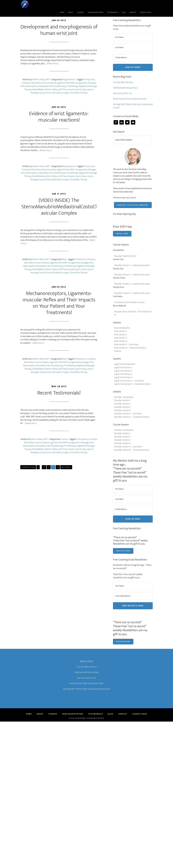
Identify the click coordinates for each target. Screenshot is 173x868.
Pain (51, 86)
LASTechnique (40, 4)
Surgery (66, 93)
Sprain (42, 93)
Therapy (84, 93)
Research (71, 80)
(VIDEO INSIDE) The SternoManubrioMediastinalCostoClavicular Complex (59, 207)
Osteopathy (43, 86)
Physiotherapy (60, 86)
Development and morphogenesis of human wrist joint (59, 30)
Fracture (45, 83)
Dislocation (36, 83)
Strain (48, 93)
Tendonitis (75, 93)
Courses (64, 439)
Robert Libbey (51, 89)
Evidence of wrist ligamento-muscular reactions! (59, 117)
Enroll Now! (122, 234)
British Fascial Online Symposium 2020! (130, 99)
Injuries (53, 83)
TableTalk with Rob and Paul (125, 88)
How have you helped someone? (133, 205)
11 (49, 467)
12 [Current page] (53, 467)
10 (44, 467)
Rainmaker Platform (95, 718)
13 (58, 467)
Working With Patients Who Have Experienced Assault (133, 106)
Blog (65, 80)
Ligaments (83, 83)
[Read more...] (53, 64)
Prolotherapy (73, 86)
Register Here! (123, 551)
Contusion (26, 83)
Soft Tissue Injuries (67, 89)
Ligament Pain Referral (67, 83)
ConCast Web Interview (123, 82)
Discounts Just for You (122, 93)
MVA (23, 86)
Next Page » (66, 467)
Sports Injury (81, 89)
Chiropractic (90, 80)
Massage (92, 83)
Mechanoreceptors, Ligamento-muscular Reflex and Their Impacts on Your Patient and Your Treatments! (59, 303)
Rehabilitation (38, 89)
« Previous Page (28, 467)
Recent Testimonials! (59, 393)
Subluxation (57, 93)
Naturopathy (31, 86)
